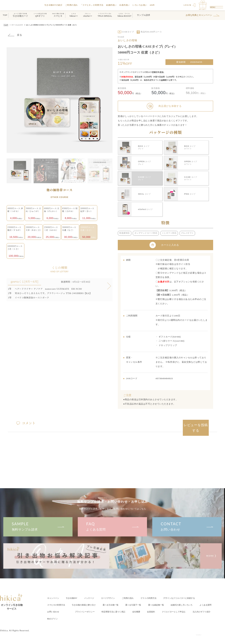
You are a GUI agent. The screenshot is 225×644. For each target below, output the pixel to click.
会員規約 (179, 605)
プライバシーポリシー (107, 605)
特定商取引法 (139, 605)
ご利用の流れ (74, 5)
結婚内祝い (114, 5)
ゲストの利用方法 (156, 594)
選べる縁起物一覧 (165, 600)
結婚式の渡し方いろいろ (193, 600)
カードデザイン (112, 594)
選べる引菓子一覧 (140, 600)
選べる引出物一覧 (116, 600)
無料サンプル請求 (38, 522)
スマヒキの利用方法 (57, 600)
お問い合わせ (187, 522)
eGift (154, 5)
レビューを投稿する (196, 419)
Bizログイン (80, 611)
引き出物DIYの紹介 (56, 5)
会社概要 (163, 605)
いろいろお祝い (142, 5)
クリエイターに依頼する (189, 594)
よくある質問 (112, 522)
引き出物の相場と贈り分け (87, 600)
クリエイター (203, 605)
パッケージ (92, 594)
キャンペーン (54, 594)
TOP (5, 24)
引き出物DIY (73, 594)
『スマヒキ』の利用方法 (94, 5)
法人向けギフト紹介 (57, 611)
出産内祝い (127, 5)
